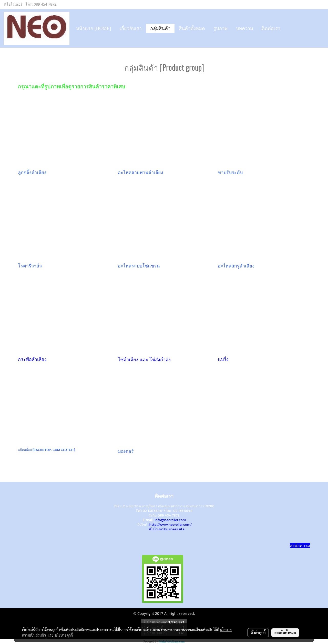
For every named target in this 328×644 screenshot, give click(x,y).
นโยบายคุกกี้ (64, 635)
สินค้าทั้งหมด (192, 28)
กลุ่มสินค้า (160, 28)
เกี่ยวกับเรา (131, 28)
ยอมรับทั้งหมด (285, 632)
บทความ (245, 28)
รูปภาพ (221, 28)
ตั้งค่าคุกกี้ (258, 632)
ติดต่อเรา (271, 28)
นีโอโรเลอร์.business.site (167, 529)
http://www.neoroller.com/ (170, 524)
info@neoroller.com (170, 520)
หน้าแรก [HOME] (94, 28)
